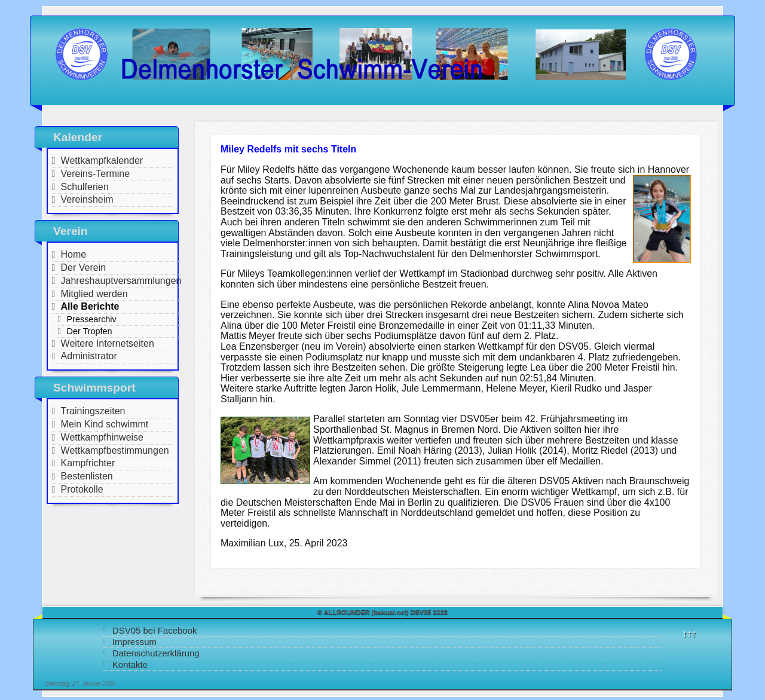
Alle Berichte (90, 306)
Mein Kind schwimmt (105, 424)
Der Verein (84, 268)
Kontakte (130, 664)
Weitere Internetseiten (108, 343)
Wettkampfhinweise (102, 437)
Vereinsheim (87, 199)
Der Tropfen (90, 331)
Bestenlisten (87, 476)
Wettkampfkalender (102, 161)
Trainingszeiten (93, 411)
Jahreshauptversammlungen (121, 281)
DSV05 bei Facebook (155, 630)
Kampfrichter (88, 463)
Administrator (89, 356)
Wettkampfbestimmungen (115, 450)
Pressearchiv (92, 319)
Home (74, 254)
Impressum (134, 642)
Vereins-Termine (96, 174)
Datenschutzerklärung (156, 653)
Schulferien (85, 187)
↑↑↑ (690, 633)
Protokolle (82, 489)
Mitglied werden (94, 294)
